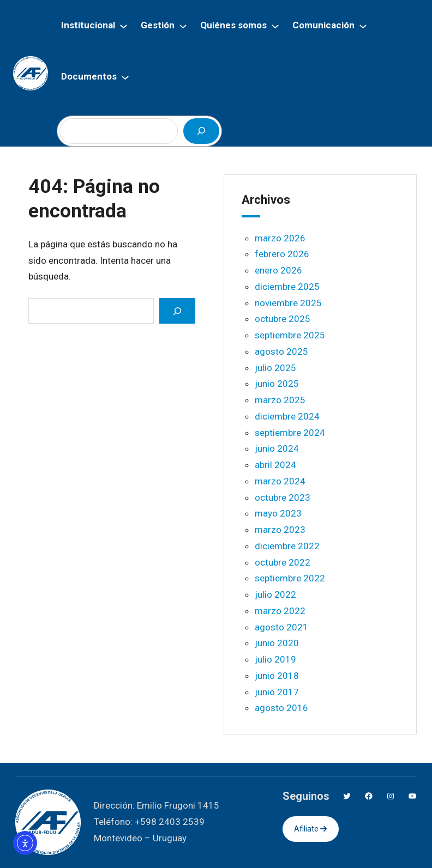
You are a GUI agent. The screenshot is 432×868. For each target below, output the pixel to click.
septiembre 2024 (290, 433)
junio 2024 (277, 448)
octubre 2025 (283, 319)
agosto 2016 (281, 708)
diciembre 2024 (287, 416)
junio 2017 (277, 692)
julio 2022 (275, 594)
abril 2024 (275, 465)
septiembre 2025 (290, 335)
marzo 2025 (280, 400)
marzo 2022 (280, 611)
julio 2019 (275, 659)
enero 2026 (278, 270)
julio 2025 (275, 368)
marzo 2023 (280, 530)
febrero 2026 (282, 254)
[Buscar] (201, 131)
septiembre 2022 (290, 578)
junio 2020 (277, 643)
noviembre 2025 (288, 303)
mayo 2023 (278, 513)
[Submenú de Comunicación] (363, 26)
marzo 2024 (280, 481)
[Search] (177, 311)
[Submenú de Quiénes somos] (275, 26)
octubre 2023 (283, 497)
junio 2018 (277, 676)
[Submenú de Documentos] (125, 77)
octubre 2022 (283, 562)
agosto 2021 (281, 627)
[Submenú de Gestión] (183, 26)
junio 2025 (277, 384)
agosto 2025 (281, 351)
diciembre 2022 (287, 546)
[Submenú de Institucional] (124, 26)
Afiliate (310, 829)
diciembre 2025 (287, 287)
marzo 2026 (280, 238)
